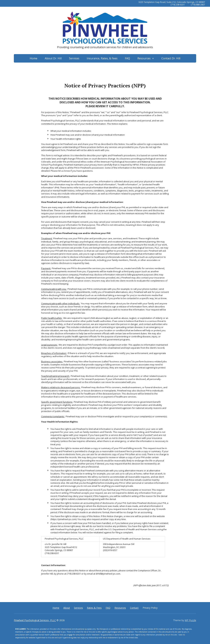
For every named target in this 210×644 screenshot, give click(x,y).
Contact (134, 608)
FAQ (127, 58)
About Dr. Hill (53, 58)
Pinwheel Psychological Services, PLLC (35, 620)
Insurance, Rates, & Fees (102, 58)
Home (34, 58)
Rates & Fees (94, 608)
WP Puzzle (190, 620)
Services (74, 58)
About (67, 608)
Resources (144, 58)
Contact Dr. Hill (171, 58)
